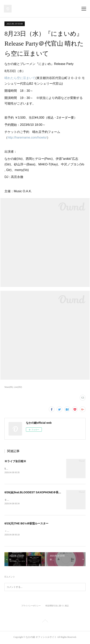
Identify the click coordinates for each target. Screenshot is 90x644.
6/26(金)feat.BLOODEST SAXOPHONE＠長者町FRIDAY (39, 493)
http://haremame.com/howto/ (27, 137)
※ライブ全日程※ (15, 461)
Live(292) (18, 387)
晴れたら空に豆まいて (20, 78)
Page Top (45, 622)
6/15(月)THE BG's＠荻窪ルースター (26, 524)
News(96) (9, 387)
